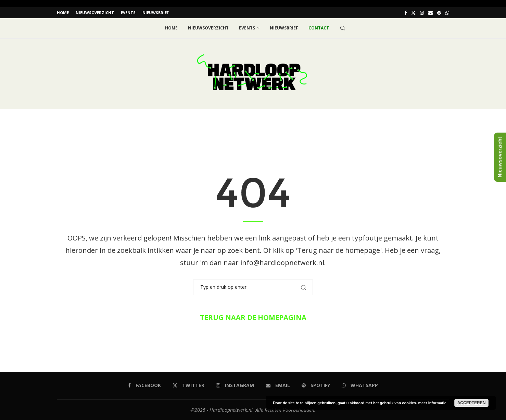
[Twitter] (413, 13)
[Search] (343, 28)
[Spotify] (439, 13)
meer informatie (432, 403)
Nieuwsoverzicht (95, 13)
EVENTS (128, 13)
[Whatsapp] (447, 13)
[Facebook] (406, 13)
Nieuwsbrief (156, 13)
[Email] (431, 13)
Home (63, 13)
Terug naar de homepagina (253, 317)
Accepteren (472, 403)
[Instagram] (422, 13)
